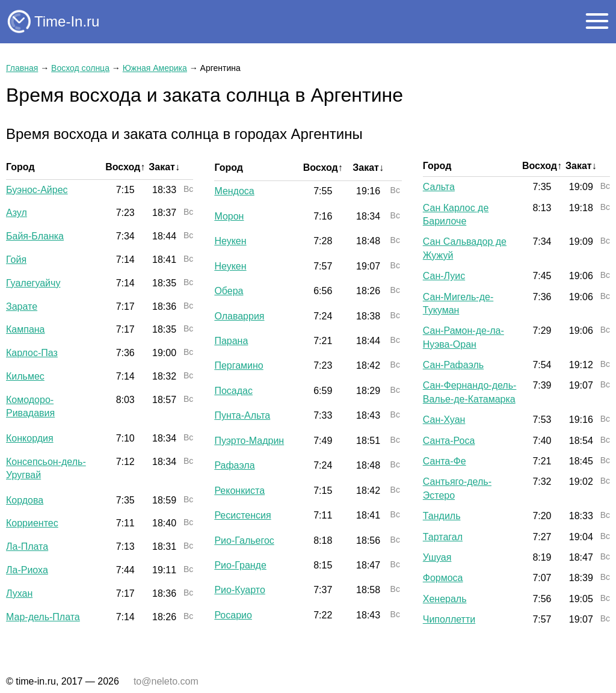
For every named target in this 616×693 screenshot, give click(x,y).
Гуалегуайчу (33, 283)
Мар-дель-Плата (43, 617)
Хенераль (445, 599)
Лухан (19, 593)
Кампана (26, 329)
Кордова (25, 500)
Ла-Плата (27, 547)
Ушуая (437, 557)
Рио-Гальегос (244, 541)
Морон (229, 216)
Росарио (233, 615)
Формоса (443, 578)
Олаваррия (239, 316)
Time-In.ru (67, 21)
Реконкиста (239, 491)
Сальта (439, 187)
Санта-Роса (449, 441)
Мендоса (234, 191)
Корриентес (32, 523)
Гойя (16, 260)
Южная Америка (155, 68)
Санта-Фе (445, 461)
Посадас (233, 391)
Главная (22, 68)
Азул (17, 213)
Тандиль (442, 516)
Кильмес (25, 376)
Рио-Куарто (239, 590)
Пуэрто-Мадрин (249, 441)
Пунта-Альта (242, 415)
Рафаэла (234, 465)
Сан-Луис (444, 276)
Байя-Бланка (35, 236)
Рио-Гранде (240, 565)
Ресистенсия (242, 515)
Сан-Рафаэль (453, 365)
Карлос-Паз (32, 353)
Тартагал (443, 537)
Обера (229, 291)
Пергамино (239, 365)
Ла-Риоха (27, 570)
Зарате (22, 306)
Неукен (230, 241)
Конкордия (30, 438)
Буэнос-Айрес (37, 190)
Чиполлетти (449, 619)
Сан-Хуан (444, 420)
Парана (231, 341)
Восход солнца (80, 68)
